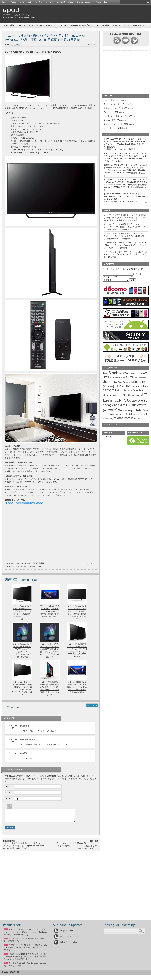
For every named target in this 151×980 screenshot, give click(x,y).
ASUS (122, 378)
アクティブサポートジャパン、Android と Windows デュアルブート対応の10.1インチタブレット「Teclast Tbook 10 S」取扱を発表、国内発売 (125, 168)
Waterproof (122, 418)
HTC (144, 390)
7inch (127, 373)
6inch (121, 374)
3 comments (92, 44)
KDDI (126, 395)
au (128, 377)
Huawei (108, 395)
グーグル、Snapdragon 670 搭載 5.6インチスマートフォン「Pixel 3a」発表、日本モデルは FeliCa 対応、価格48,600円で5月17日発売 (125, 236)
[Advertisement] (122, 28)
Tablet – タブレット (25, 25)
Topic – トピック (110, 128)
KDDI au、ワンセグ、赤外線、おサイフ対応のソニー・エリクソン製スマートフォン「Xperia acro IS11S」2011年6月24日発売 (25, 934)
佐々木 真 (107, 194)
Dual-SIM (122, 386)
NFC (123, 400)
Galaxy (127, 390)
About (13, 2)
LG (140, 396)
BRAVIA (32, 566)
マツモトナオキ (110, 153)
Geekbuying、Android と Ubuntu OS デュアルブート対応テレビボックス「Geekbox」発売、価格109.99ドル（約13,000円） (77, 848)
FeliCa (139, 387)
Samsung (125, 410)
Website (9, 798)
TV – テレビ (63, 25)
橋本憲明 (107, 165)
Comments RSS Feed (66, 939)
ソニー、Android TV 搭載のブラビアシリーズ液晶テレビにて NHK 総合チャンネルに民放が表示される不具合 (77, 687)
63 (6, 941)
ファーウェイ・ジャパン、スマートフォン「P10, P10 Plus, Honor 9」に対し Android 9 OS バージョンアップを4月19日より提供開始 (125, 245)
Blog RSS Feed (63, 933)
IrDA (119, 396)
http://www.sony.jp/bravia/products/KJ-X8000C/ (24, 503)
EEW (133, 387)
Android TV (23, 566)
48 (6, 965)
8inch (133, 374)
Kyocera (134, 396)
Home (4, 2)
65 (6, 932)
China (134, 377)
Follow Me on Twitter (65, 944)
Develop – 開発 (110, 120)
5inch (113, 373)
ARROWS (114, 378)
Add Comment (92, 705)
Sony (39, 566)
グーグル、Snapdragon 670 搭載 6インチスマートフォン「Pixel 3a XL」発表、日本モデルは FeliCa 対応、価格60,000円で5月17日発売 (125, 227)
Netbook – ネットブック (46, 25)
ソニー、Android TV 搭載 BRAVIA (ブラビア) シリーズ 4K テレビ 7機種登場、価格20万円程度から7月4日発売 (49, 611)
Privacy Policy (101, 2)
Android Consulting (65, 2)
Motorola (110, 401)
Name (8, 786)
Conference (142, 378)
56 (6, 947)
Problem (119, 405)
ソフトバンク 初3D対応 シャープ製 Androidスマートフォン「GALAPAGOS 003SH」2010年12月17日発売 (25, 950)
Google (137, 390)
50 (6, 956)
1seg (105, 373)
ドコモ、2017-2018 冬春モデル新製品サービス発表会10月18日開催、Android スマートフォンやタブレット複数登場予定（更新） (25, 959)
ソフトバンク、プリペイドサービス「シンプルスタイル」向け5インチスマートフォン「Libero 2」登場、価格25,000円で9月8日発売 (125, 156)
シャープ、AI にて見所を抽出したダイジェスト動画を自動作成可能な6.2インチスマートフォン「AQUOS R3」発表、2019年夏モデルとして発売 (125, 218)
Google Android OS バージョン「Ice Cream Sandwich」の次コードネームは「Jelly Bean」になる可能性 (125, 196)
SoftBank (131, 415)
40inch (14, 566)
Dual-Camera (124, 382)
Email (8, 792)
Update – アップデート (113, 124)
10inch (139, 373)
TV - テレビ (15, 44)
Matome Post (25, 2)
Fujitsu (118, 390)
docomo (110, 382)
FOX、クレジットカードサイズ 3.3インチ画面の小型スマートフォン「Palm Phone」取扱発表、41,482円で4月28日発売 (125, 254)
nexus (116, 401)
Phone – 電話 (9, 25)
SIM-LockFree (117, 415)
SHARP (138, 410)
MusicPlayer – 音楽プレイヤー (82, 25)
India (115, 396)
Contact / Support (84, 2)
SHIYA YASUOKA (111, 139)
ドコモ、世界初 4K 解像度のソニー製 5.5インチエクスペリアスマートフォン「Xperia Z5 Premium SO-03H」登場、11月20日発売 (24, 848)
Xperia (136, 418)
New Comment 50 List (44, 2)
